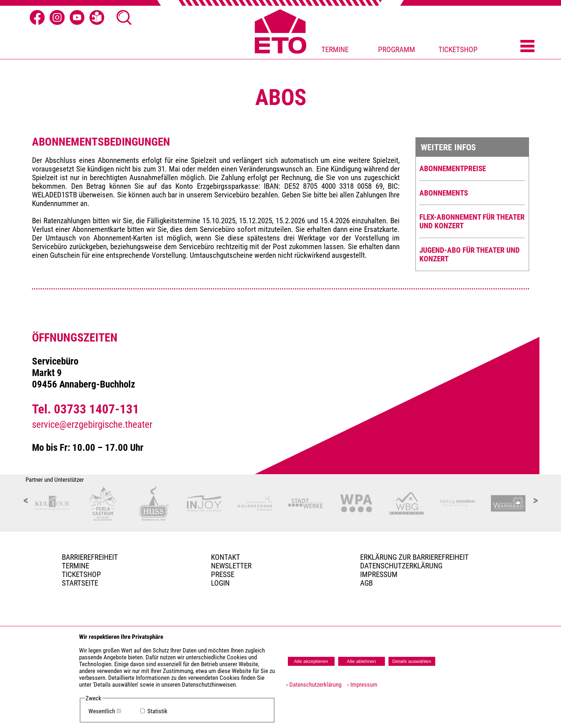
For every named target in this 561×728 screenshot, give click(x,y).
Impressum (379, 574)
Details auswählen (411, 661)
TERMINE (335, 50)
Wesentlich (102, 711)
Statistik (157, 711)
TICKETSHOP (458, 50)
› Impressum (360, 685)
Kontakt (226, 557)
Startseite (80, 583)
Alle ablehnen (361, 661)
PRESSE (223, 574)
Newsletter (231, 566)
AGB (366, 583)
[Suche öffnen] (124, 18)
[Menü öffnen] (527, 47)
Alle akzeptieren (311, 661)
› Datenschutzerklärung (314, 685)
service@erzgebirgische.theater (92, 425)
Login (220, 583)
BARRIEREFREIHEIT (90, 557)
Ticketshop (81, 574)
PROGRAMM (397, 50)
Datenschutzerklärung (401, 566)
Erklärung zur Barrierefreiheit (414, 557)
